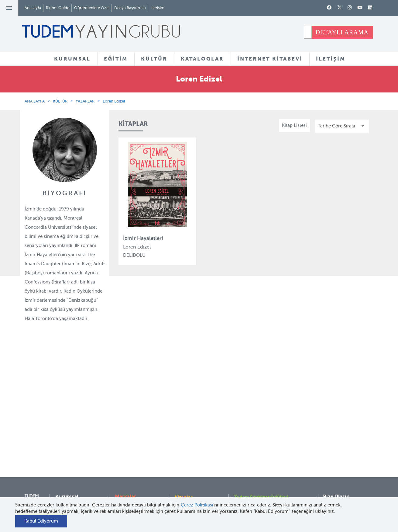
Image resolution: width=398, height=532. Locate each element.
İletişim (158, 8)
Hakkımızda (68, 418)
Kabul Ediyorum (41, 521)
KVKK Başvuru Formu (78, 480)
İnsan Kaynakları (72, 440)
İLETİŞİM (331, 59)
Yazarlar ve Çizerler (195, 429)
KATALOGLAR (202, 59)
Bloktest (123, 429)
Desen (121, 484)
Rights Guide (58, 8)
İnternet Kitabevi (251, 459)
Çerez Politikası (197, 505)
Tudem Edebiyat (132, 451)
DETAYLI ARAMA (342, 32)
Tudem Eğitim (130, 418)
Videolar (183, 480)
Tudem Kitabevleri (74, 429)
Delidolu (124, 495)
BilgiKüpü (125, 440)
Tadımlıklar (186, 440)
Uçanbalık (125, 462)
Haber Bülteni (70, 451)
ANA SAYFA (35, 101)
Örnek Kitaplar (190, 452)
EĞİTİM (116, 59)
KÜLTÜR (154, 59)
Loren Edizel (114, 101)
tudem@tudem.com (344, 456)
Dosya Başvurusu (130, 8)
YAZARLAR (85, 101)
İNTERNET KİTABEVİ (270, 59)
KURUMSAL (72, 59)
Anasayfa (33, 8)
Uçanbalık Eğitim (133, 473)
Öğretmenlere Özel (92, 8)
